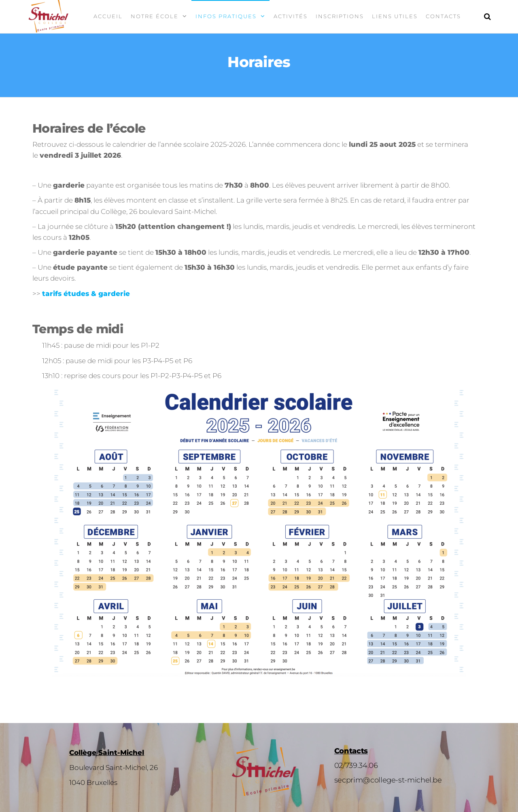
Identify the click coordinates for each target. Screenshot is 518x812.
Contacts (443, 16)
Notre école (155, 16)
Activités (291, 16)
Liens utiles (395, 16)
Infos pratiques (226, 16)
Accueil (108, 16)
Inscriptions (340, 16)
